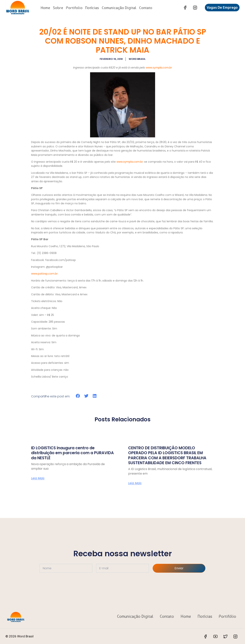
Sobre (58, 8)
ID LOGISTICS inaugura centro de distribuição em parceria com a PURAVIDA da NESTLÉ (66, 453)
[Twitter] (225, 636)
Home (45, 8)
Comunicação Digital (119, 8)
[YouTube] (215, 636)
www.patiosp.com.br (44, 273)
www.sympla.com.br (159, 67)
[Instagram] (195, 8)
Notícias (92, 8)
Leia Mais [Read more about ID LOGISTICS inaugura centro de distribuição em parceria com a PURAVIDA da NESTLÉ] (38, 478)
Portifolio (74, 8)
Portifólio (227, 616)
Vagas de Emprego (222, 8)
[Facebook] (185, 8)
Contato (146, 8)
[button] (78, 396)
